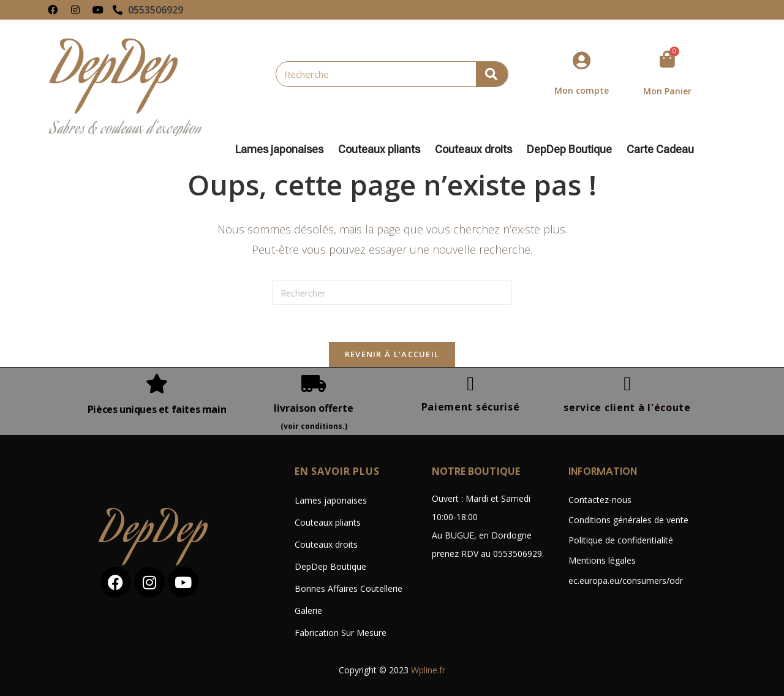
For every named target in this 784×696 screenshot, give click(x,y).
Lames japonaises (282, 149)
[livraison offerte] (314, 384)
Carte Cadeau (660, 149)
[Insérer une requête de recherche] (392, 293)
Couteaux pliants (382, 149)
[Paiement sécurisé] (470, 384)
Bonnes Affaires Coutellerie (349, 588)
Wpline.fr (428, 670)
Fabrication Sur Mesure (341, 633)
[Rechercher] (492, 74)
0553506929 (156, 10)
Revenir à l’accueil (392, 354)
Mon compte (582, 90)
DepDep (154, 533)
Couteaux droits (477, 149)
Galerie (308, 611)
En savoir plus (337, 471)
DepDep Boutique (572, 149)
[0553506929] (118, 10)
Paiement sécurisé (471, 407)
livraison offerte (314, 408)
